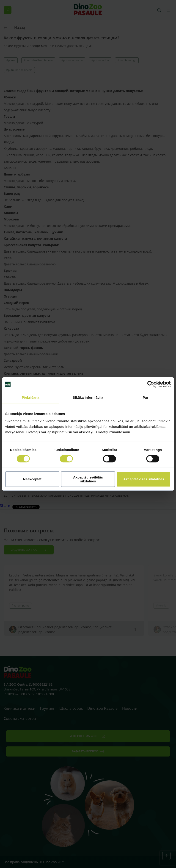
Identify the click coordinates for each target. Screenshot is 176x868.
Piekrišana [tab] (30, 397)
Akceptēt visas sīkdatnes (144, 479)
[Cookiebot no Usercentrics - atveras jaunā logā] (151, 384)
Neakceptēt (32, 479)
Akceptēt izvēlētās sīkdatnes (88, 479)
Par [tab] (145, 397)
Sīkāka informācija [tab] (88, 397)
